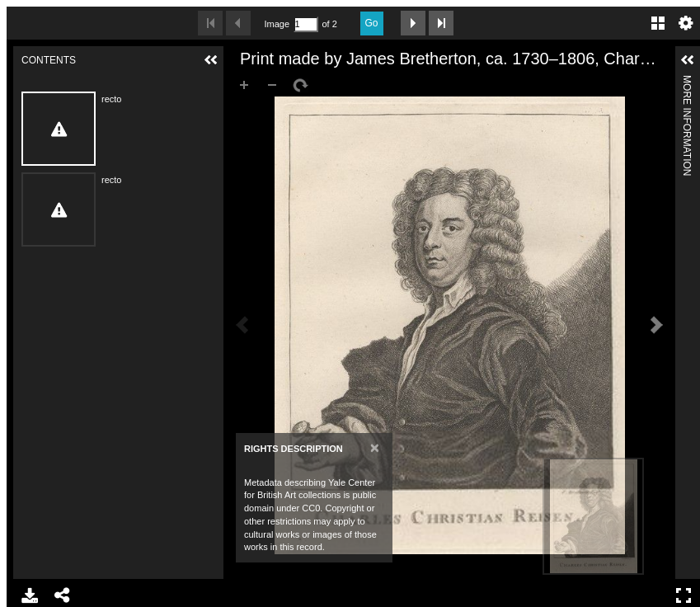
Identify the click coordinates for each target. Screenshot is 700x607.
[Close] (375, 447)
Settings (686, 23)
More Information (687, 82)
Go (372, 23)
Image (277, 24)
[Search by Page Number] (306, 24)
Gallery (658, 23)
